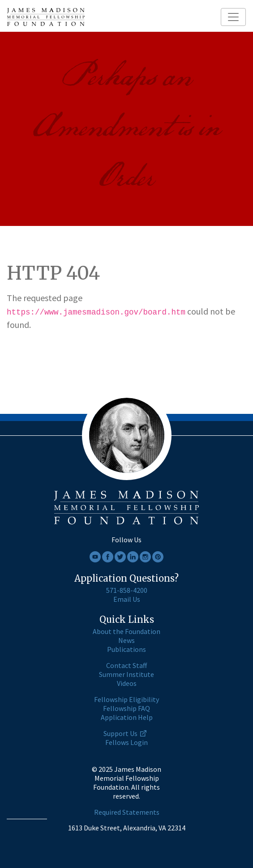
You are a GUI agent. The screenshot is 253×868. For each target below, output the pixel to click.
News (126, 640)
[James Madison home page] (46, 17)
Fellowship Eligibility (126, 699)
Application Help (127, 717)
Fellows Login (126, 742)
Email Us (127, 599)
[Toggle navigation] (233, 17)
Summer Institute (126, 674)
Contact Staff (126, 665)
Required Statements (127, 812)
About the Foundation (126, 631)
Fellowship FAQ (126, 708)
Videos (127, 683)
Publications (126, 649)
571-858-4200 (127, 590)
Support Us (120, 733)
